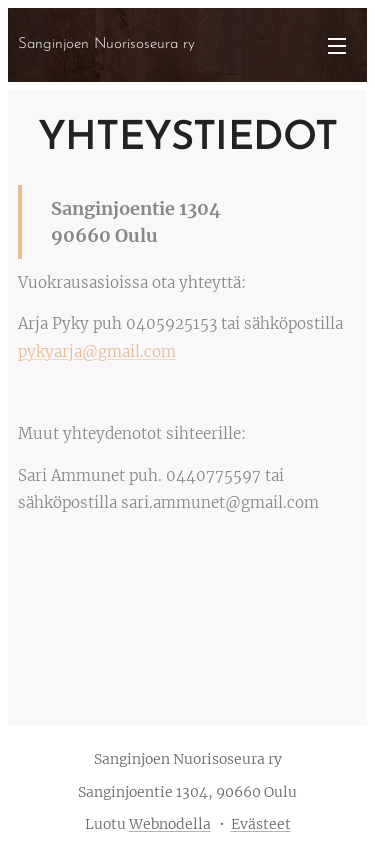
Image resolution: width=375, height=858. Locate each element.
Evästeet (261, 824)
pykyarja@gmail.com (97, 351)
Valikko (337, 46)
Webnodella (170, 824)
